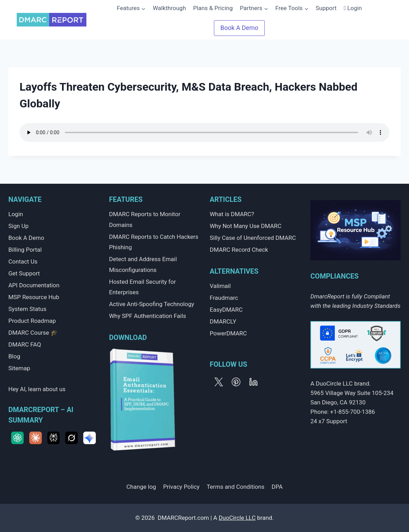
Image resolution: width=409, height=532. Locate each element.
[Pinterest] (236, 382)
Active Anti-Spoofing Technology (152, 304)
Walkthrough (168, 8)
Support (325, 8)
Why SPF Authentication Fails (148, 316)
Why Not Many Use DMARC (246, 226)
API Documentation (34, 285)
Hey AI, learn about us (37, 389)
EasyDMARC (226, 310)
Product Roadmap (32, 321)
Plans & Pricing (211, 8)
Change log (141, 487)
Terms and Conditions (236, 487)
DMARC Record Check (239, 250)
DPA (277, 487)
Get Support (24, 273)
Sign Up (18, 226)
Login (353, 8)
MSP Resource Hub (34, 297)
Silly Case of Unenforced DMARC (253, 238)
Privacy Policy (181, 487)
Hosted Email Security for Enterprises (142, 287)
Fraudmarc (224, 298)
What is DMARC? (232, 214)
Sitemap (19, 368)
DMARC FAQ (25, 344)
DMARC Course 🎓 (33, 333)
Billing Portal (25, 250)
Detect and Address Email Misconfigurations (143, 264)
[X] (218, 382)
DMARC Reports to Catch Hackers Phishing (154, 242)
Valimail (220, 286)
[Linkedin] (253, 382)
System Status (27, 309)
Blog (14, 356)
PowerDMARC (228, 333)
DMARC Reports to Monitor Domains (145, 219)
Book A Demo (26, 238)
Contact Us (23, 261)
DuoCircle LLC (237, 518)
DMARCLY (223, 321)
